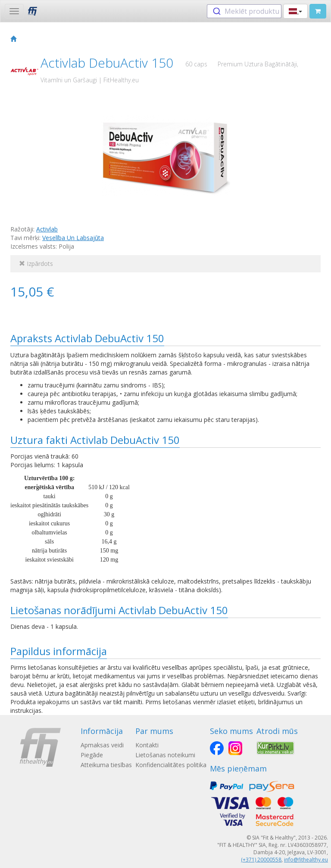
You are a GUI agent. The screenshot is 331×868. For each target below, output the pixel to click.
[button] (295, 11)
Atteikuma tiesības (106, 765)
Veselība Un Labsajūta (73, 238)
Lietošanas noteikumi (165, 755)
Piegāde (92, 755)
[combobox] (244, 11)
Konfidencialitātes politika (171, 765)
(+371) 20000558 (261, 860)
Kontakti (147, 745)
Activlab (47, 229)
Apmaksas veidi (102, 745)
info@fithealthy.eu (306, 860)
